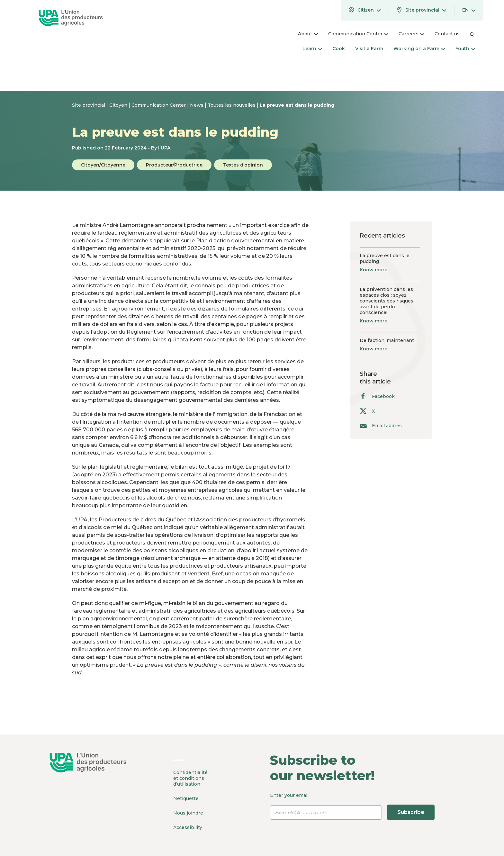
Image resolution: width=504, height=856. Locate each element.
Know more (373, 270)
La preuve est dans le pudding (297, 105)
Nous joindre (188, 813)
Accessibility (188, 827)
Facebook (377, 396)
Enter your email (353, 806)
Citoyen (119, 105)
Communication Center (159, 105)
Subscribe (411, 812)
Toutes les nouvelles (232, 105)
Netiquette (186, 798)
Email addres (381, 425)
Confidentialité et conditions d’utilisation (190, 778)
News (197, 105)
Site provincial (89, 105)
